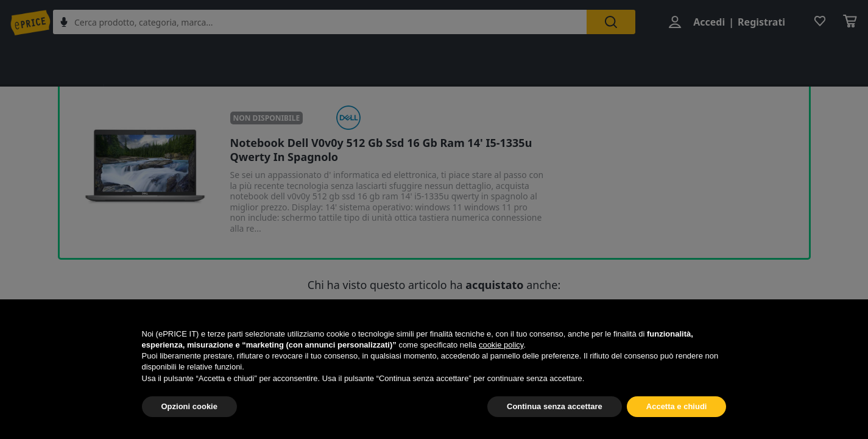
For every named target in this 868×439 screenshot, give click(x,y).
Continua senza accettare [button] (555, 406)
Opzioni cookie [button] (189, 406)
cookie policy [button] (501, 345)
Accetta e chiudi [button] (677, 406)
